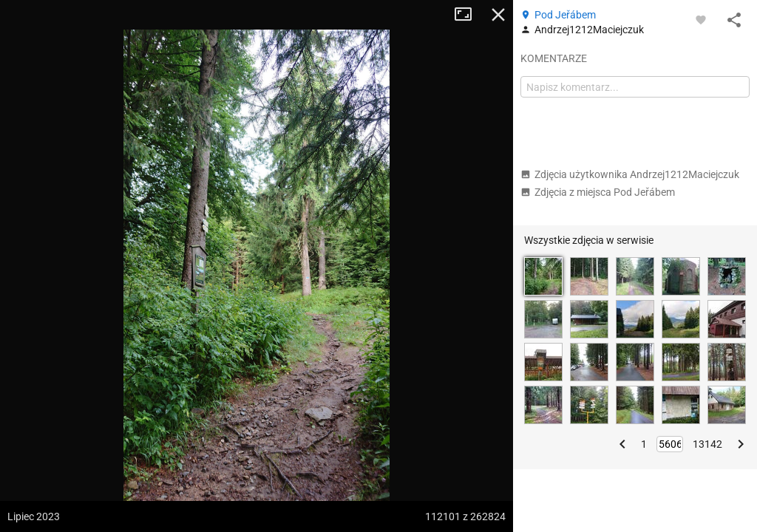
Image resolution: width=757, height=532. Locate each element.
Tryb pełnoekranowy (469, 15)
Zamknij (498, 15)
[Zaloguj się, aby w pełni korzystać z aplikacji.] (701, 19)
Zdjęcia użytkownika (630, 174)
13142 (707, 444)
